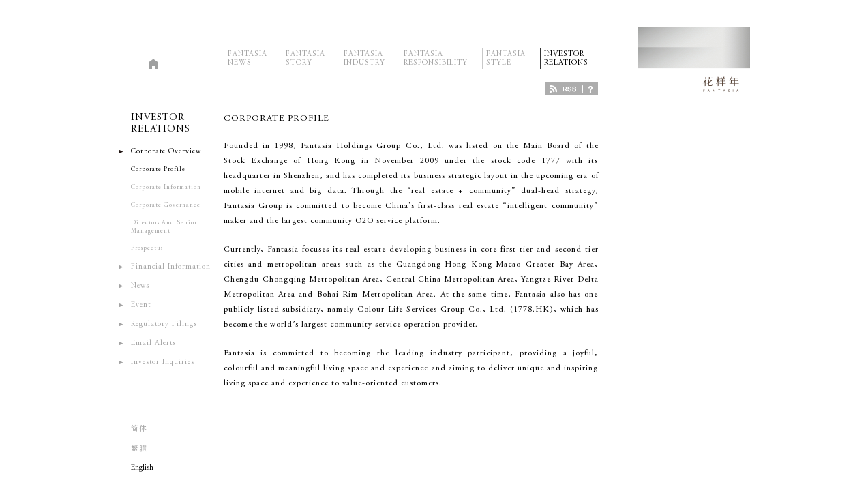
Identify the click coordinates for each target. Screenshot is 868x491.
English (142, 468)
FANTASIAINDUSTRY (364, 53)
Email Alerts (153, 343)
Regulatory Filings (164, 324)
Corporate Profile (158, 169)
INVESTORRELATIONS (566, 53)
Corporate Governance (166, 205)
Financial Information (171, 267)
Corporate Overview (166, 152)
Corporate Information (166, 187)
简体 (139, 429)
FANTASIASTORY (305, 53)
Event (141, 305)
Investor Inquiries (163, 362)
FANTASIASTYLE (506, 53)
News (140, 286)
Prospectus (147, 248)
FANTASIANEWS (248, 53)
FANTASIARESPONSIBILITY (436, 53)
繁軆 (139, 449)
